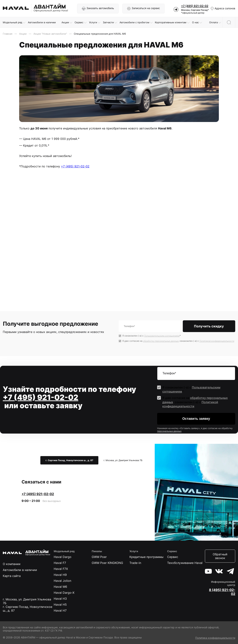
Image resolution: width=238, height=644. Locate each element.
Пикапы (97, 551)
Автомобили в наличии (20, 570)
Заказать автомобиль (98, 8)
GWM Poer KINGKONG (107, 563)
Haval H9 (60, 575)
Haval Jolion (62, 581)
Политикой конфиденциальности (217, 341)
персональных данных (169, 431)
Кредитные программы (146, 557)
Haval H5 (60, 605)
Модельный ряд (64, 551)
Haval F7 (60, 563)
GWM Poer (99, 557)
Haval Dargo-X (64, 593)
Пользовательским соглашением (162, 336)
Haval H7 (60, 610)
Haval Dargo (63, 557)
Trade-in (135, 563)
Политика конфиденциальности (215, 638)
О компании (12, 564)
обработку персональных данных (161, 341)
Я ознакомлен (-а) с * (152, 336)
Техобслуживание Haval (185, 563)
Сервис (173, 557)
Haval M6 (60, 587)
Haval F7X (61, 569)
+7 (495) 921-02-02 (195, 6)
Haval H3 (60, 599)
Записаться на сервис (143, 8)
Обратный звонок (220, 556)
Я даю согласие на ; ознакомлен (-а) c (178, 341)
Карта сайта (12, 576)
